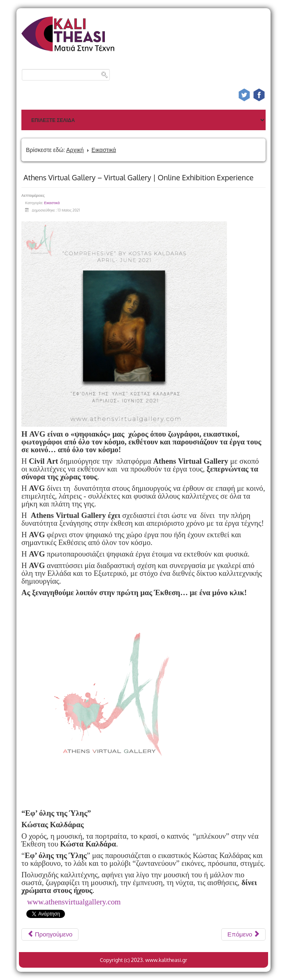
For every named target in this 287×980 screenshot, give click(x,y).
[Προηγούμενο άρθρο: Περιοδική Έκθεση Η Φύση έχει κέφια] (50, 934)
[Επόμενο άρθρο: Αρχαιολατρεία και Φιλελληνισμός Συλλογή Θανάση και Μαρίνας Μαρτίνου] (243, 934)
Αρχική (75, 150)
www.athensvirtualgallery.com (74, 902)
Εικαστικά (104, 150)
